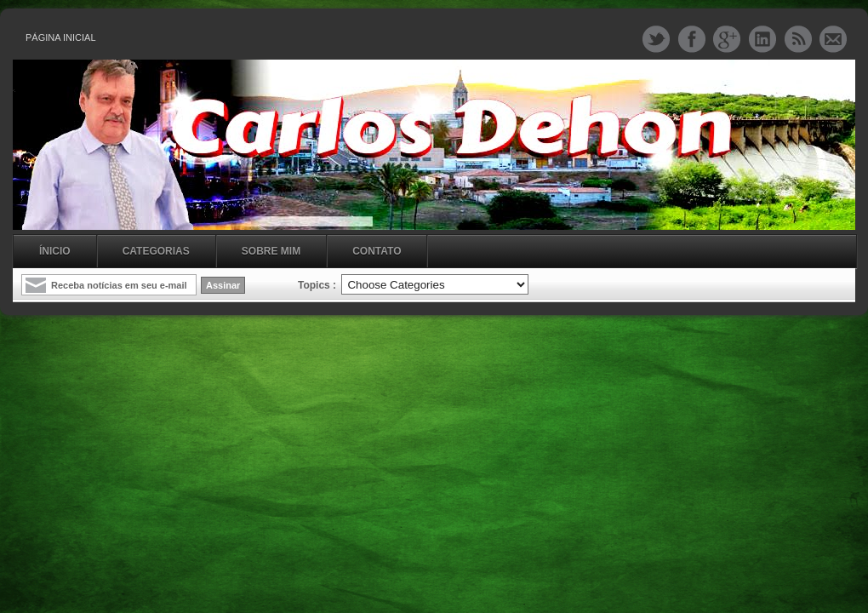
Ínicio (55, 251)
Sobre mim (271, 251)
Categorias (156, 251)
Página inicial (61, 37)
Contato (377, 251)
